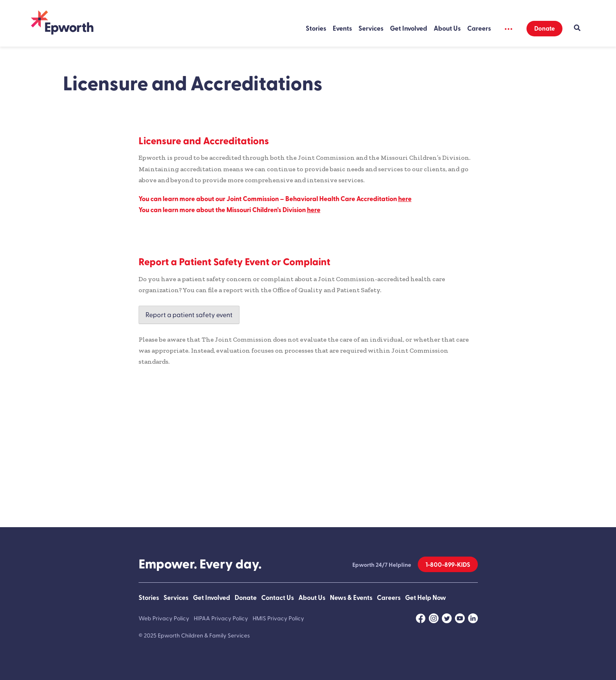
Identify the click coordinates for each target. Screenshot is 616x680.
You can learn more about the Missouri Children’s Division (230, 210)
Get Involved (409, 29)
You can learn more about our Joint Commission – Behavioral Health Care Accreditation (275, 199)
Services (371, 29)
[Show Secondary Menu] (509, 29)
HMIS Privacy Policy (278, 618)
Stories (316, 29)
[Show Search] (577, 29)
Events (342, 29)
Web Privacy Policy (164, 618)
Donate (544, 29)
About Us (447, 29)
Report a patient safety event (189, 315)
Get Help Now (426, 598)
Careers (479, 29)
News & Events (351, 598)
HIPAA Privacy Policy (221, 618)
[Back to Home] (62, 23)
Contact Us (278, 598)
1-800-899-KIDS (448, 565)
